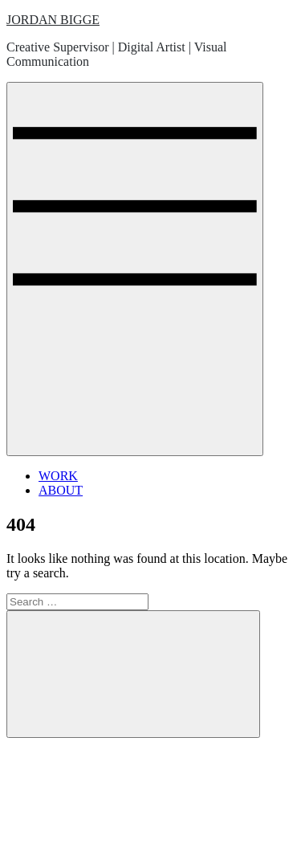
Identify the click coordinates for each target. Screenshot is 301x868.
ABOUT (61, 490)
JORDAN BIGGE (53, 20)
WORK (58, 476)
